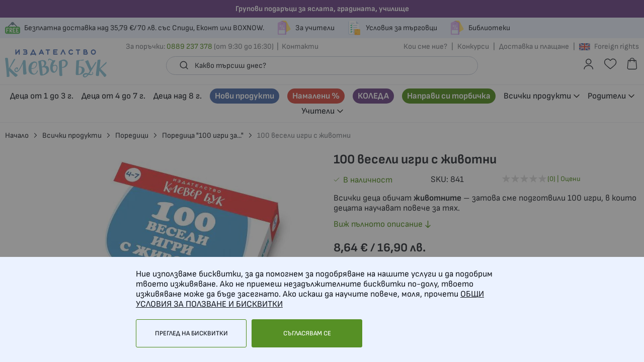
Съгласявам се (307, 333)
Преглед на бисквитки (191, 333)
